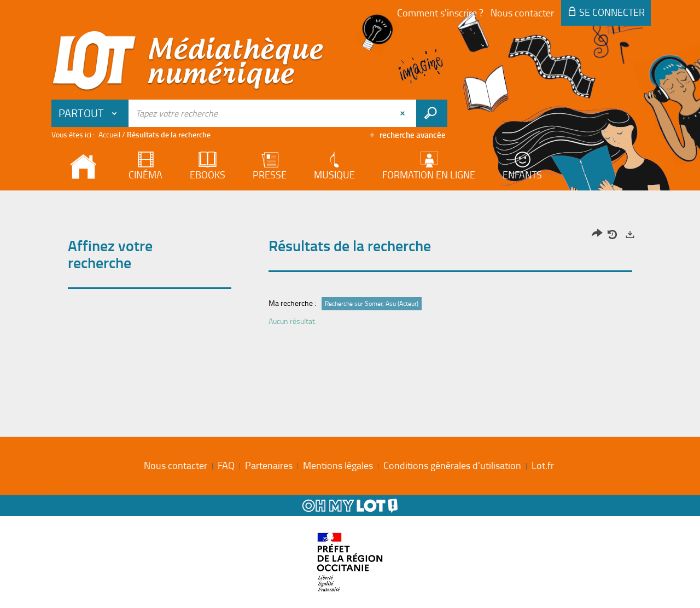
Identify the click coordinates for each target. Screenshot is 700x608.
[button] (90, 113)
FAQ (226, 465)
